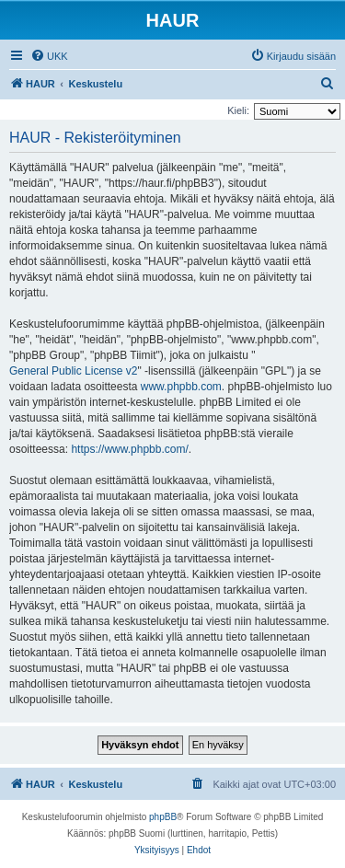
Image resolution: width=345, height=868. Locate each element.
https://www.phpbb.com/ (129, 449)
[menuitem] (49, 56)
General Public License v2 (73, 371)
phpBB (163, 817)
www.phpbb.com (181, 387)
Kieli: (238, 110)
